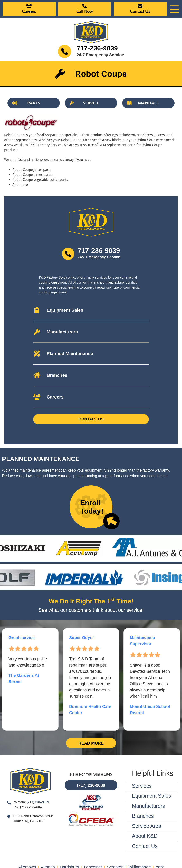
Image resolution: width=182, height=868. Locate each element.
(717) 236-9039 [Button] (91, 785)
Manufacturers (148, 806)
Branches (143, 816)
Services (142, 786)
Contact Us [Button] (91, 419)
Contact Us (145, 846)
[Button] (34, 103)
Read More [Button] (91, 743)
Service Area (147, 826)
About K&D (145, 836)
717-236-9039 (97, 48)
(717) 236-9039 (38, 802)
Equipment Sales (151, 796)
